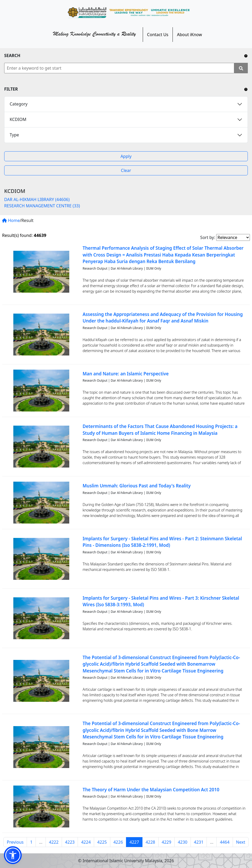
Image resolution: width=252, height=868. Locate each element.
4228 (150, 842)
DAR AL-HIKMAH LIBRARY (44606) (37, 199)
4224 (86, 842)
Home (11, 220)
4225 (102, 842)
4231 (199, 842)
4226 (118, 842)
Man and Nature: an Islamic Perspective (126, 374)
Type (14, 135)
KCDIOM (18, 119)
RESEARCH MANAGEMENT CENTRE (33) (42, 206)
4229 (167, 842)
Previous (15, 842)
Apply (126, 156)
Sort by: (208, 237)
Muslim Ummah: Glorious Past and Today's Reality (137, 486)
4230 (183, 842)
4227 (134, 842)
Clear (126, 170)
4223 (70, 842)
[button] (13, 855)
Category (19, 104)
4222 (54, 842)
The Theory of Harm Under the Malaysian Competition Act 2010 (151, 790)
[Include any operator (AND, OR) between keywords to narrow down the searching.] (246, 55)
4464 (225, 842)
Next (241, 842)
